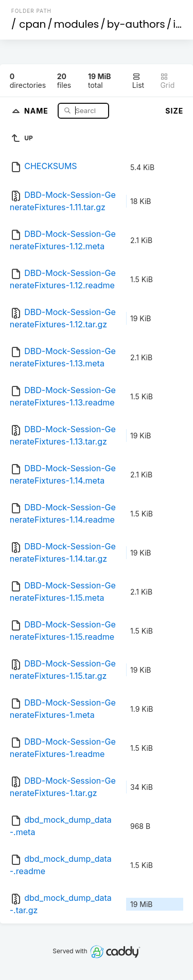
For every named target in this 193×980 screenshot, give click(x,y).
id (178, 24)
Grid (167, 81)
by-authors (136, 24)
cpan (32, 24)
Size (174, 111)
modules (76, 24)
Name (37, 110)
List (138, 81)
